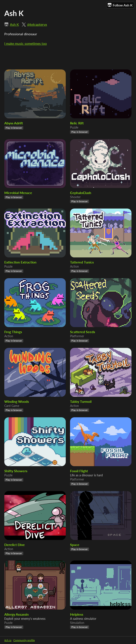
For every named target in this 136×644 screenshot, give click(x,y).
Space (75, 545)
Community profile (24, 640)
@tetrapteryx (37, 24)
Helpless (77, 614)
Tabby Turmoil (81, 401)
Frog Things (13, 332)
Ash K (14, 24)
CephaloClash (81, 193)
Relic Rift (77, 123)
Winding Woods (17, 401)
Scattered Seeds (83, 332)
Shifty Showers (16, 471)
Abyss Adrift (14, 123)
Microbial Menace (18, 193)
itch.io (8, 640)
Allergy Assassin (16, 614)
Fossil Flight (79, 471)
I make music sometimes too (26, 43)
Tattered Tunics (82, 262)
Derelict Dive (15, 545)
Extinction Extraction (20, 262)
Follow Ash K (120, 5)
